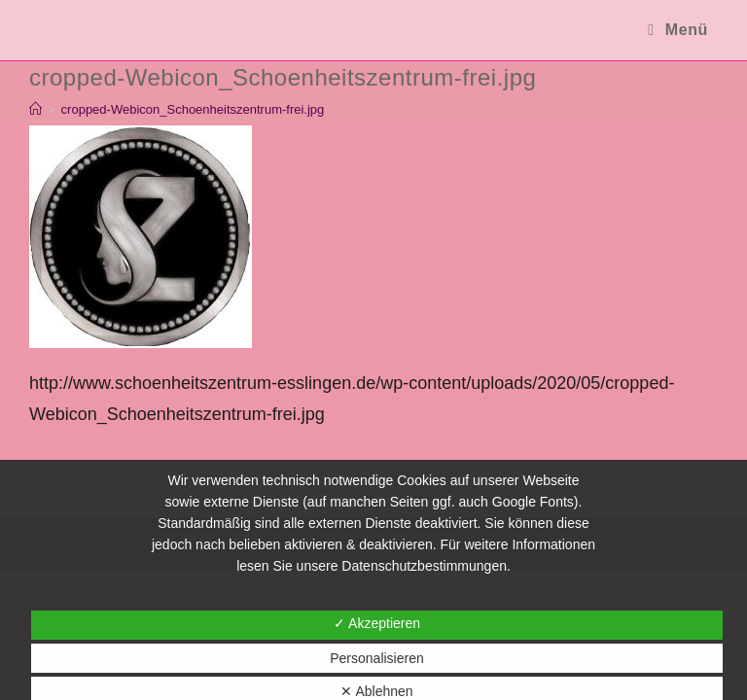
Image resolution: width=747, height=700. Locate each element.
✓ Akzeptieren (377, 623)
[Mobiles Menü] (678, 30)
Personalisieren (377, 658)
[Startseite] (36, 109)
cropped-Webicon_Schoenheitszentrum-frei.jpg (193, 109)
